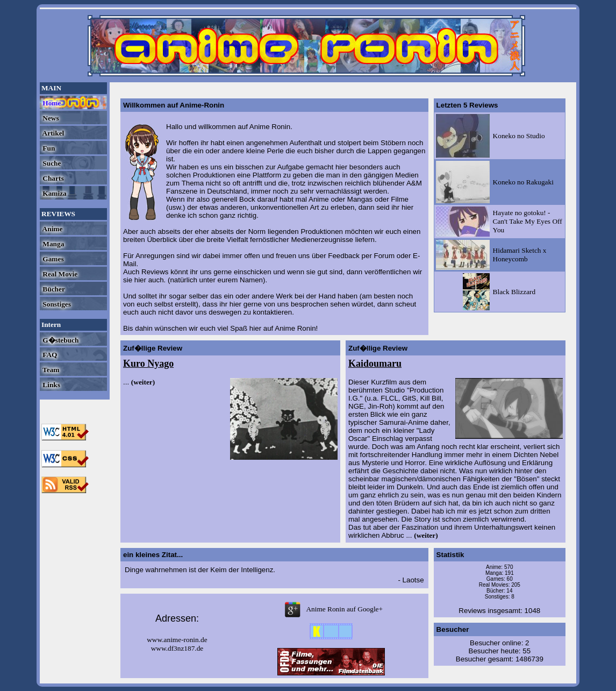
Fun (48, 148)
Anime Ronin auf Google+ (331, 609)
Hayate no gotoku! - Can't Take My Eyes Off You (528, 221)
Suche (51, 163)
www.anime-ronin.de (177, 640)
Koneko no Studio (519, 136)
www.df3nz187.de (177, 648)
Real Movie (59, 274)
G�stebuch (60, 340)
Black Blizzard (514, 292)
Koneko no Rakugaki (523, 182)
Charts (52, 178)
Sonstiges (56, 304)
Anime (52, 229)
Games (52, 259)
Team (50, 370)
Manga (52, 244)
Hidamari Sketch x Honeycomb (520, 255)
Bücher (53, 289)
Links (51, 385)
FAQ (49, 355)
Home (51, 103)
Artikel (52, 133)
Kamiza (54, 193)
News (50, 118)
